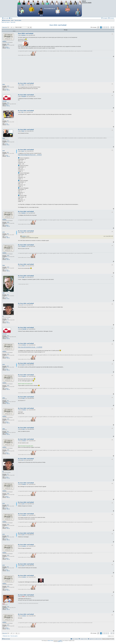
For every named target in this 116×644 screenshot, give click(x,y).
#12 (19, 305)
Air (3, 316)
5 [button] (108, 27)
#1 (18, 35)
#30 (19, 616)
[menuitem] (11, 18)
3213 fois (8, 106)
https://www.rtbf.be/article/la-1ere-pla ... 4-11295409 (30, 347)
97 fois (6, 298)
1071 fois (8, 323)
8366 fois (7, 47)
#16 (19, 376)
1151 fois (7, 322)
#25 (19, 535)
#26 (19, 546)
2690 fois (8, 90)
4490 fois (7, 403)
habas (4, 138)
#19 (19, 429)
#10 (19, 266)
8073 (8, 121)
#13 (19, 329)
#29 (19, 596)
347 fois (7, 144)
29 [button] (111, 27)
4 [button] (106, 27)
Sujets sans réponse (6, 22)
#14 (19, 345)
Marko (4, 84)
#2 (18, 85)
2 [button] (103, 27)
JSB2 (4, 293)
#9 (18, 246)
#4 (18, 112)
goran (4, 151)
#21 (19, 460)
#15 (19, 365)
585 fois (7, 609)
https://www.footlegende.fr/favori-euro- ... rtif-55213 (30, 155)
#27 (19, 566)
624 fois (8, 145)
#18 (19, 410)
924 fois (8, 125)
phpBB (60, 641)
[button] (98, 27)
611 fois (7, 124)
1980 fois (8, 156)
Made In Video (50, 641)
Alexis (4, 604)
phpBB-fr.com (60, 642)
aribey (4, 398)
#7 (18, 213)
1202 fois (7, 105)
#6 (18, 151)
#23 (19, 504)
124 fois (8, 299)
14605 (8, 607)
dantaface (4, 41)
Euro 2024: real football (58, 25)
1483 (8, 295)
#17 (19, 398)
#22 (19, 484)
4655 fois (8, 48)
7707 (8, 319)
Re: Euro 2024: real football (26, 83)
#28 (19, 577)
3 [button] (105, 27)
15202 (8, 86)
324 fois (7, 155)
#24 (19, 515)
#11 (19, 277)
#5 (18, 131)
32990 (8, 44)
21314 (8, 141)
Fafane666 (4, 101)
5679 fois (7, 89)
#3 (18, 96)
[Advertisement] (66, 70)
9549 (8, 152)
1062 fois (8, 610)
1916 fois (8, 404)
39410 (8, 103)
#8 (18, 233)
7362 (8, 401)
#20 (19, 441)
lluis (3, 119)
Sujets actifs (13, 22)
